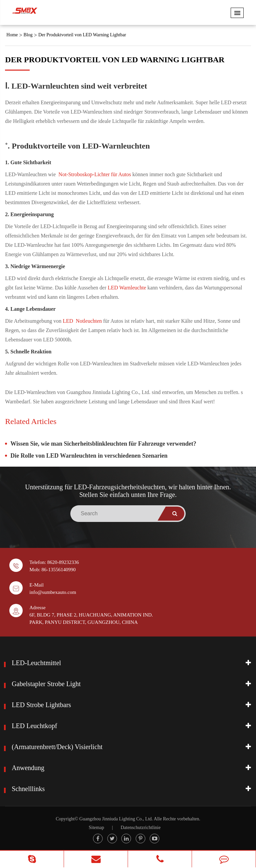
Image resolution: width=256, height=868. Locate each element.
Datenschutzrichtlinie (141, 828)
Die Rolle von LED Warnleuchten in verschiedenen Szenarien (89, 456)
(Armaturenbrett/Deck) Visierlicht (57, 747)
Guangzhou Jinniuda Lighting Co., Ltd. (116, 819)
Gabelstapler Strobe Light (46, 684)
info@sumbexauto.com (53, 592)
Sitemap (96, 828)
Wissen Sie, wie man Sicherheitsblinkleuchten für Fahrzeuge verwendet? (103, 444)
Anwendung (28, 768)
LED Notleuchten (83, 321)
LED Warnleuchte (127, 288)
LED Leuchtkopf (34, 726)
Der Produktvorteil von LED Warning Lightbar (82, 35)
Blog (28, 35)
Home (12, 35)
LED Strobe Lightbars (41, 705)
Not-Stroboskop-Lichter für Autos (95, 174)
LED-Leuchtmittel (36, 663)
